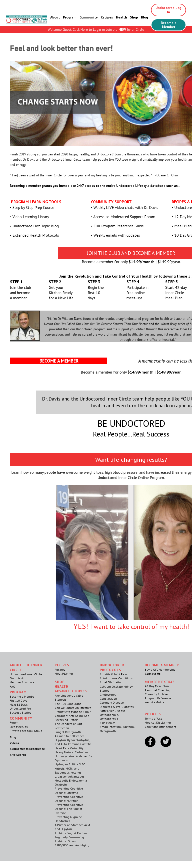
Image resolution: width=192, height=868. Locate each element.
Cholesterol (108, 694)
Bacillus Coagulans (68, 704)
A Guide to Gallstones (70, 736)
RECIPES (62, 665)
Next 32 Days (19, 704)
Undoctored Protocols (112, 667)
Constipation (108, 698)
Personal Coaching (158, 690)
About (55, 17)
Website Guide (154, 702)
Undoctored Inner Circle (26, 674)
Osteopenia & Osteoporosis (109, 717)
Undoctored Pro (20, 708)
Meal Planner (64, 673)
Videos (14, 743)
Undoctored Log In (168, 10)
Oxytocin (61, 784)
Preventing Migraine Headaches (68, 819)
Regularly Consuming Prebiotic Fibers (69, 839)
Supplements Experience (27, 749)
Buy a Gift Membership (160, 669)
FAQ (12, 686)
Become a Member (169, 25)
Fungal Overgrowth (68, 732)
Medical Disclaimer (158, 722)
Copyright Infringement (160, 727)
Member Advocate (22, 682)
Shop (134, 17)
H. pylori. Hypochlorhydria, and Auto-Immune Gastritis (73, 742)
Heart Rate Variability (69, 748)
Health (121, 17)
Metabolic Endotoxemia (71, 780)
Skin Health (108, 723)
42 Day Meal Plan (157, 686)
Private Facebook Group (26, 731)
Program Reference (158, 698)
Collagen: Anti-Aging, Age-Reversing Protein (72, 718)
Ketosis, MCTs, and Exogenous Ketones (68, 770)
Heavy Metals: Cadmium (71, 752)
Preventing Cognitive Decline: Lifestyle (69, 790)
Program (70, 17)
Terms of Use (154, 718)
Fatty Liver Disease (113, 711)
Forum (14, 722)
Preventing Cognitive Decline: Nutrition (69, 799)
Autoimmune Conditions (116, 678)
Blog (144, 17)
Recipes (107, 17)
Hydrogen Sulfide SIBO (70, 764)
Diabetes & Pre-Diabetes (117, 707)
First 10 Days (18, 700)
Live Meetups (19, 727)
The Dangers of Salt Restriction (68, 726)
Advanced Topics (71, 691)
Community (89, 17)
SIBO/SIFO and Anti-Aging (72, 845)
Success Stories (20, 712)
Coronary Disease (112, 702)
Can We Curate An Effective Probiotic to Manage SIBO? (73, 710)
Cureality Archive (156, 694)
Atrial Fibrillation (111, 682)
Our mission (18, 678)
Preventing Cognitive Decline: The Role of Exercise (69, 809)
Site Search (18, 755)
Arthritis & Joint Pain (113, 674)
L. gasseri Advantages (70, 776)
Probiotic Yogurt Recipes (71, 833)
